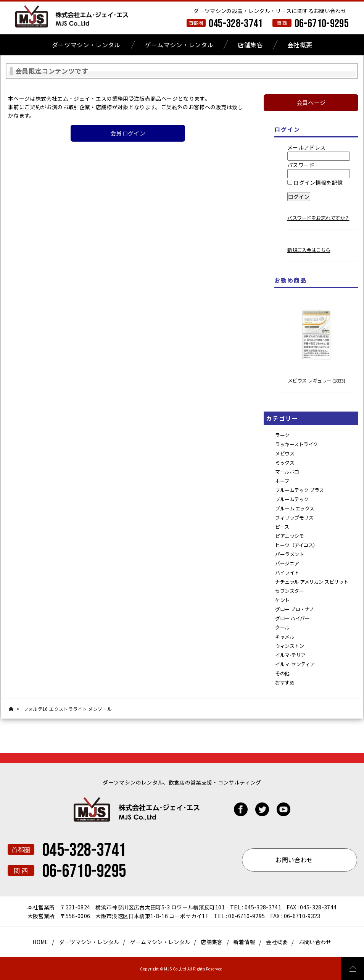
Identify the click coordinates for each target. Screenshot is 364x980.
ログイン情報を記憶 (315, 182)
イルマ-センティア (295, 664)
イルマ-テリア (290, 655)
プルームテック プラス (300, 490)
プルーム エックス (295, 508)
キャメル (285, 637)
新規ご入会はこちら (309, 250)
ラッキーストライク (296, 444)
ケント (282, 600)
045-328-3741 (236, 24)
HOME (40, 942)
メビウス (285, 453)
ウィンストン (289, 646)
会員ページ (311, 103)
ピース (282, 527)
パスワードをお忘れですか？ (318, 218)
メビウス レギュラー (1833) (316, 380)
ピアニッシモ (289, 536)
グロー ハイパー (292, 618)
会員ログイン (128, 133)
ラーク (282, 435)
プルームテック (292, 499)
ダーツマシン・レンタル (86, 45)
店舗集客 (250, 45)
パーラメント (289, 554)
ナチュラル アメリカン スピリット (312, 582)
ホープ (282, 481)
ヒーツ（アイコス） (296, 545)
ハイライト (287, 572)
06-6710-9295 (322, 24)
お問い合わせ (315, 942)
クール (282, 627)
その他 (282, 673)
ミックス (285, 463)
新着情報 (244, 942)
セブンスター (289, 591)
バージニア (287, 563)
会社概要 (300, 45)
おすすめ (285, 682)
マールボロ (287, 472)
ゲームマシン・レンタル (179, 45)
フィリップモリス (294, 517)
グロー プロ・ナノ (295, 609)
